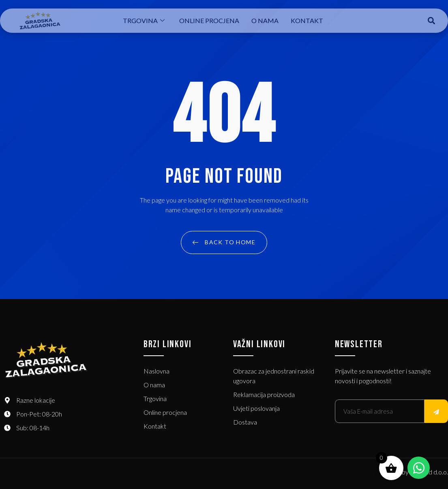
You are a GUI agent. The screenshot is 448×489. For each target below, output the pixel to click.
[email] (380, 411)
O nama (265, 20)
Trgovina (144, 20)
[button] (431, 21)
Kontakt (307, 20)
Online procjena (209, 20)
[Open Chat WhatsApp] (419, 468)
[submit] (436, 411)
